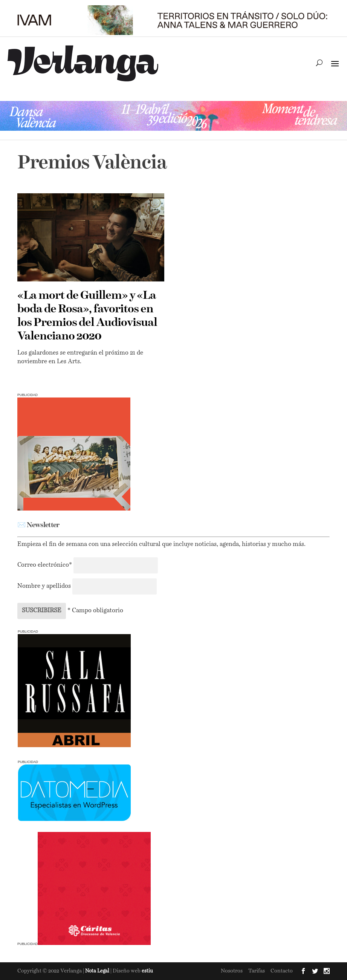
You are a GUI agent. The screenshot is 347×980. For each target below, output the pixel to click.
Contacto (282, 971)
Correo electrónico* (45, 565)
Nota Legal (98, 971)
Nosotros (232, 971)
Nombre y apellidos (44, 586)
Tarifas (257, 971)
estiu (147, 971)
